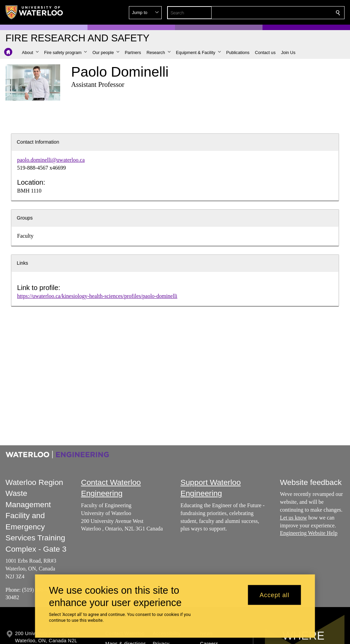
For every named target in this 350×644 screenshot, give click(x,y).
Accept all (275, 595)
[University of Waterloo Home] (35, 12)
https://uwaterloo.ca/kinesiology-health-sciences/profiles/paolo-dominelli (97, 296)
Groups (25, 218)
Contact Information (38, 142)
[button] (288, 13)
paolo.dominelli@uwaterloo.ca (51, 160)
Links (22, 263)
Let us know (293, 518)
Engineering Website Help (309, 533)
